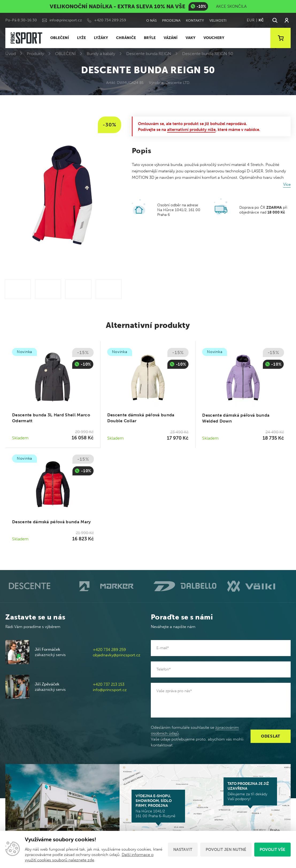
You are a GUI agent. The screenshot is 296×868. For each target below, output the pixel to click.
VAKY (191, 38)
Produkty (35, 54)
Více (287, 184)
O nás (151, 20)
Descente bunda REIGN (149, 54)
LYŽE (81, 38)
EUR (251, 20)
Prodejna (171, 20)
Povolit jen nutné (226, 850)
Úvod (11, 54)
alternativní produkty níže (191, 130)
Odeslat (271, 736)
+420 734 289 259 (110, 20)
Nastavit (183, 850)
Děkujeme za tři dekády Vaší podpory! (250, 791)
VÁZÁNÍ (171, 38)
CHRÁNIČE (126, 38)
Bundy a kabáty (101, 54)
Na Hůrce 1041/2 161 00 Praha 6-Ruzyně (158, 806)
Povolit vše (272, 850)
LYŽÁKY (101, 38)
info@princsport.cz (66, 20)
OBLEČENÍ (60, 38)
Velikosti (218, 20)
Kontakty (195, 20)
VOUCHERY (214, 38)
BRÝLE (150, 38)
